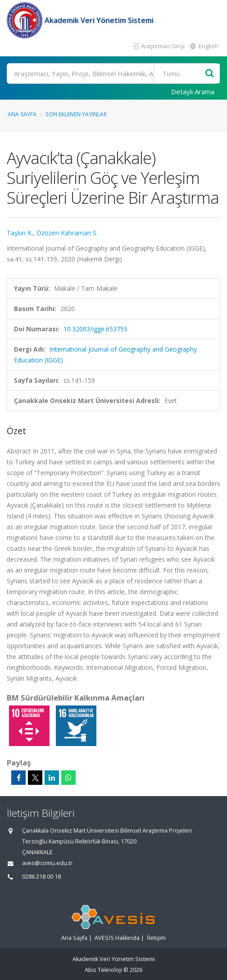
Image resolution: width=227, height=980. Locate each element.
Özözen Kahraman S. (67, 233)
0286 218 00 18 (41, 877)
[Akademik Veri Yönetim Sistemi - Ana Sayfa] (26, 20)
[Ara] (112, 73)
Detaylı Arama (193, 92)
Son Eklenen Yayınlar (76, 114)
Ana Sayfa (22, 114)
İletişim (156, 938)
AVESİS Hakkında (117, 938)
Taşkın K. (20, 233)
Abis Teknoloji (103, 970)
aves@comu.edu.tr (47, 863)
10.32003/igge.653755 (95, 329)
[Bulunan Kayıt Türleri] (182, 73)
